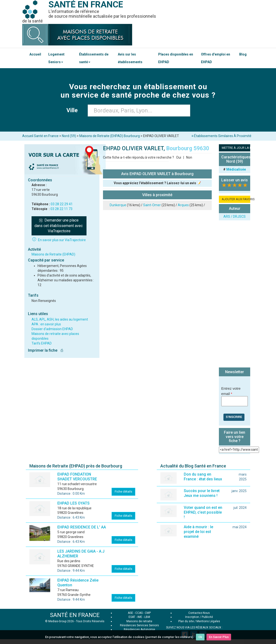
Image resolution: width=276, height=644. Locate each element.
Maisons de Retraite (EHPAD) (53, 254)
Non (189, 157)
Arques (183, 205)
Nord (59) (69, 136)
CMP (148, 613)
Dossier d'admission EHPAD (52, 329)
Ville (73, 110)
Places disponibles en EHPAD (176, 58)
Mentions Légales (208, 621)
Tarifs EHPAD (42, 343)
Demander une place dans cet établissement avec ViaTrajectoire (59, 226)
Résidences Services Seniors (139, 625)
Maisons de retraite (139, 621)
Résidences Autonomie (139, 629)
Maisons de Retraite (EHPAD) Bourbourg (110, 136)
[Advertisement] (235, 294)
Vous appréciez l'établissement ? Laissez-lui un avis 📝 (157, 183)
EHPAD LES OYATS (73, 503)
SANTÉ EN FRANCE (75, 615)
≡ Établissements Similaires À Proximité (221, 136)
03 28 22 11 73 (61, 209)
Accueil (35, 54)
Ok (200, 637)
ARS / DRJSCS (235, 217)
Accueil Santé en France (40, 136)
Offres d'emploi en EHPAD (216, 58)
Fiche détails (123, 491)
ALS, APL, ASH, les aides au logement (60, 319)
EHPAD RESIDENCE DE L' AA (82, 527)
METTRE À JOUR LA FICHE (236, 148)
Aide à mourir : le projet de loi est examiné (198, 532)
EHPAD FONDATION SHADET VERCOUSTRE (77, 477)
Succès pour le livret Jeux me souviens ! (202, 493)
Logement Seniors (56, 58)
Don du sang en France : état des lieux (203, 477)
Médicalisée (236, 169)
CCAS (139, 613)
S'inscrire (234, 417)
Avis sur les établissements (130, 58)
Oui (179, 157)
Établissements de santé (94, 58)
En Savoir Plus (219, 637)
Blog (243, 54)
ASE (130, 613)
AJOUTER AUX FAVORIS (236, 199)
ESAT (132, 617)
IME (140, 617)
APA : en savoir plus (46, 324)
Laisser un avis (235, 180)
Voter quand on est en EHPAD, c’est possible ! (203, 512)
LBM (147, 617)
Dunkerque (118, 205)
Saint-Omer (152, 205)
